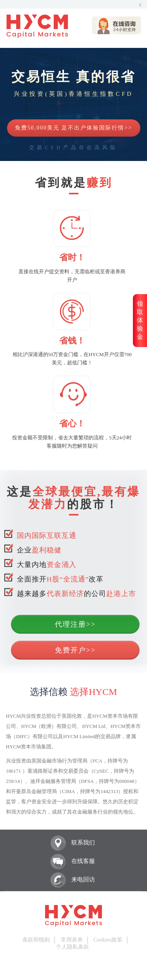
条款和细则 (36, 940)
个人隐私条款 (73, 947)
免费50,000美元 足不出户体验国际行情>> (73, 128)
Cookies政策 (108, 940)
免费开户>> (75, 650)
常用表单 (72, 940)
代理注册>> (75, 624)
